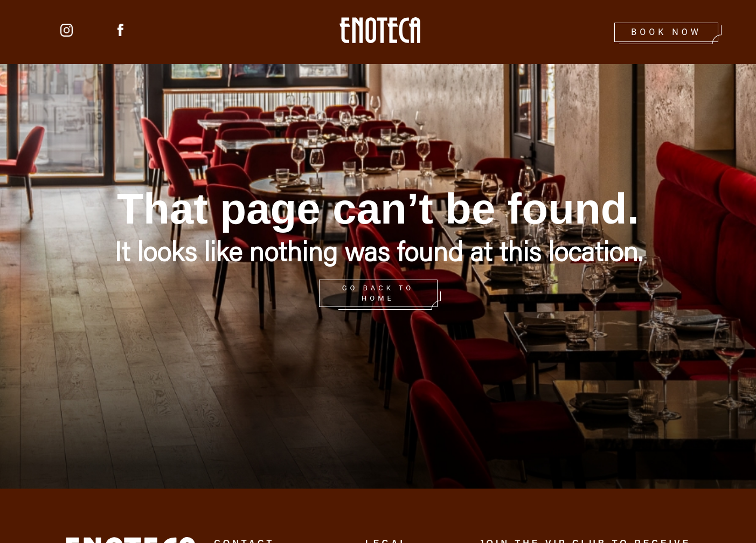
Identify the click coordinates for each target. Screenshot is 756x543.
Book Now (666, 32)
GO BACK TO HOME (378, 293)
